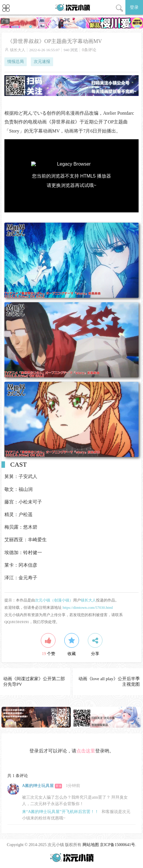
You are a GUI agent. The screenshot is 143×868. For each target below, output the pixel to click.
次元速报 (42, 62)
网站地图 (91, 845)
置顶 (58, 786)
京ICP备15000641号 (117, 845)
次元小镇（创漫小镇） (54, 600)
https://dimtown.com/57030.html (88, 607)
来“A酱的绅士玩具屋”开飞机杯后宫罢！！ (60, 812)
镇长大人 (18, 50)
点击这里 (86, 751)
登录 (134, 7)
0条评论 (89, 50)
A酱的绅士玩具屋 (38, 786)
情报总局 (16, 62)
